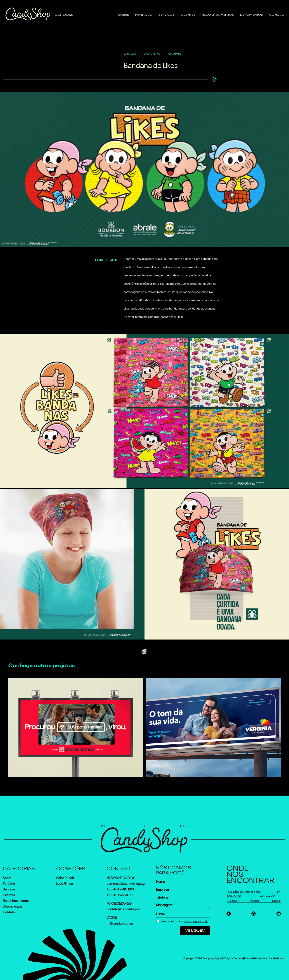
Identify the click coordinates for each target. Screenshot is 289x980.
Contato (277, 14)
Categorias (19, 868)
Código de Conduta (233, 958)
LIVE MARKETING (152, 53)
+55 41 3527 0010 (120, 895)
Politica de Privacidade (256, 958)
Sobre (123, 14)
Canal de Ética (276, 958)
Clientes (188, 14)
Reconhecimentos (218, 14)
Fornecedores (119, 903)
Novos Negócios (121, 877)
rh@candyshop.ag (120, 923)
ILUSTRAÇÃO (130, 53)
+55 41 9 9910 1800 (121, 889)
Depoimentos (252, 14)
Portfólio (144, 14)
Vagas (112, 917)
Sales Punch (65, 877)
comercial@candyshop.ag (126, 883)
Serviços (167, 14)
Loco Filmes (64, 883)
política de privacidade (196, 921)
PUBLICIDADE (174, 53)
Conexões (64, 14)
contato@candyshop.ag (124, 909)
